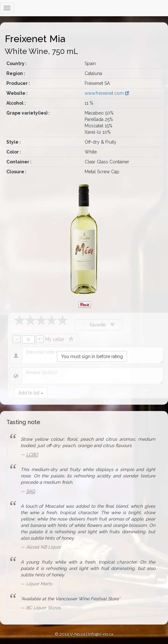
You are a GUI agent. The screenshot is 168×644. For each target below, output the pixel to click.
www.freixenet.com (107, 93)
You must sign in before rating (92, 356)
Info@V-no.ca (101, 634)
